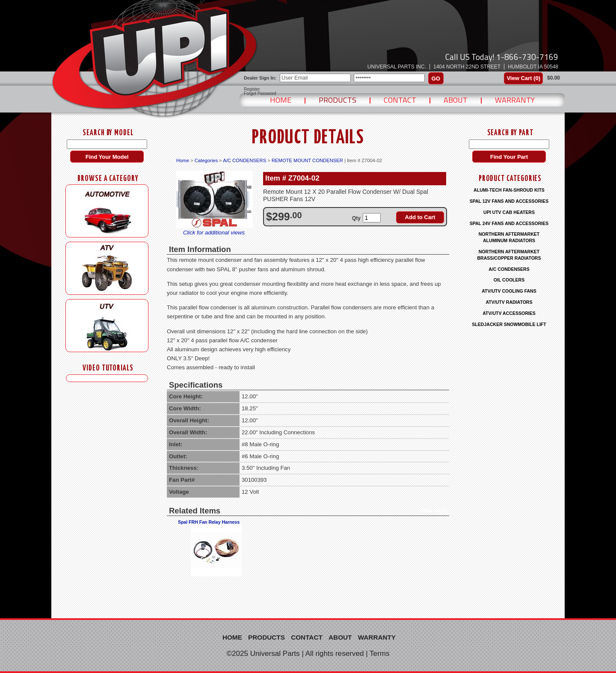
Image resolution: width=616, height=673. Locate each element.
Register (252, 89)
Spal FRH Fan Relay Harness (209, 522)
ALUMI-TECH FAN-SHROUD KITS (509, 190)
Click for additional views (214, 233)
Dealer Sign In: (260, 78)
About (456, 100)
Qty (356, 218)
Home (281, 100)
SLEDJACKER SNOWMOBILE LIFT (509, 324)
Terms (380, 654)
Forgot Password (260, 94)
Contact (400, 100)
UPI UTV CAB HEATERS (509, 212)
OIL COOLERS (509, 280)
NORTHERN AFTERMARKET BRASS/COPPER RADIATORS (509, 255)
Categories (206, 160)
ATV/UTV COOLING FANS (509, 291)
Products (338, 100)
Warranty (515, 100)
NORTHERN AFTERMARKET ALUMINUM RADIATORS (509, 237)
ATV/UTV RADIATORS (509, 302)
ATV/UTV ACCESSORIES (509, 313)
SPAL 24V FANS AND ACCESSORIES (509, 223)
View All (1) (434, 511)
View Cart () (523, 78)
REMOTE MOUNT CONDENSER (307, 160)
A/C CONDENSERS (244, 160)
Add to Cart (420, 217)
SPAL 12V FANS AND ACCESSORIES (509, 201)
